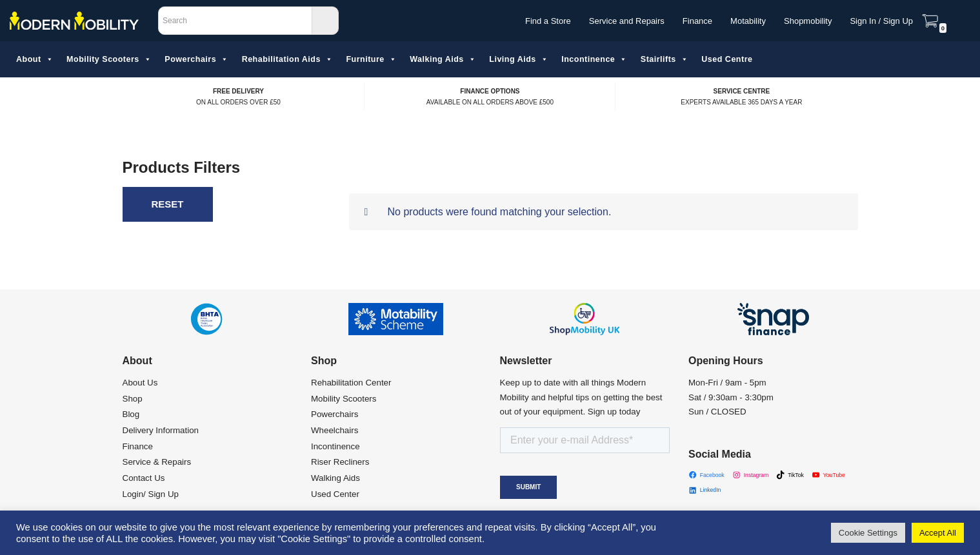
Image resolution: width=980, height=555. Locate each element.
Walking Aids (443, 59)
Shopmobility (808, 21)
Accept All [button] (938, 533)
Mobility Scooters (109, 59)
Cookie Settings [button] (868, 533)
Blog (131, 414)
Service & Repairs (157, 462)
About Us (140, 383)
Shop (133, 399)
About (35, 59)
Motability (748, 21)
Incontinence (595, 59)
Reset (168, 204)
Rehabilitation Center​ (351, 383)
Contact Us (144, 478)
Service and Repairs (627, 21)
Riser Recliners (340, 462)
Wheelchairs (335, 430)
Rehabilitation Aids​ (288, 59)
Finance (697, 21)
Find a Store (548, 21)
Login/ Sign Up (151, 494)
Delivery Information (161, 430)
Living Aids (519, 59)
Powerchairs (196, 59)
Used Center (335, 494)
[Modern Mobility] (74, 21)
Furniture (371, 59)
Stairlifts (665, 59)
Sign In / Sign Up (881, 21)
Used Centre (727, 59)
